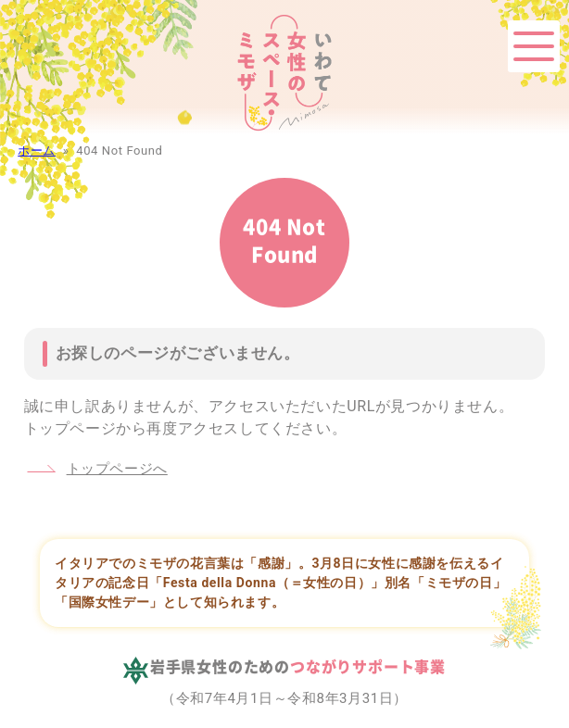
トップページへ (117, 469)
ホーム (37, 151)
